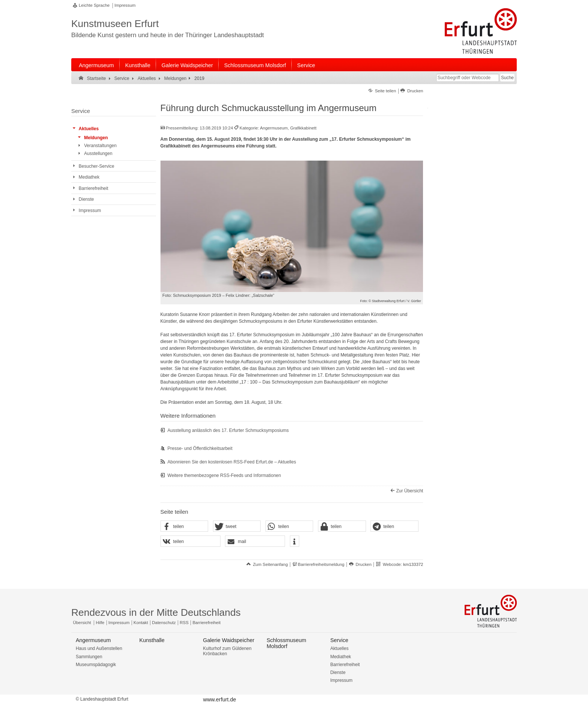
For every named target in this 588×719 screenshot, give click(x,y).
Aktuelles (340, 648)
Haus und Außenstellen (99, 648)
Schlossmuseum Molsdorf (255, 65)
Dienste (338, 672)
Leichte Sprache (94, 5)
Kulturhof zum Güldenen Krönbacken (227, 651)
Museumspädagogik (96, 665)
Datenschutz (164, 623)
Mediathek (341, 657)
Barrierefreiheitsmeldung (321, 564)
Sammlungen (89, 657)
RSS (184, 623)
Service (306, 65)
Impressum (125, 5)
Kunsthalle (138, 65)
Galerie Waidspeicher (187, 65)
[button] (184, 526)
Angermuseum (96, 65)
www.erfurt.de (219, 699)
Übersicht (82, 623)
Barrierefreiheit (206, 623)
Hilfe (100, 623)
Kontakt (141, 623)
